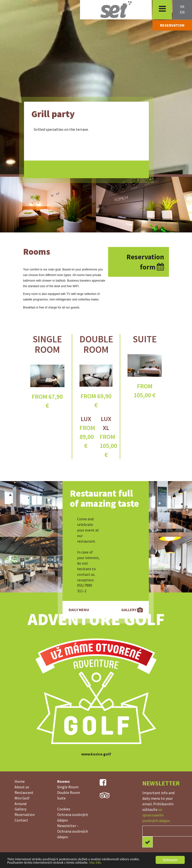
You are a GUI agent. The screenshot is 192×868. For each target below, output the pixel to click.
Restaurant (24, 792)
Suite (145, 339)
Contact (21, 820)
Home (20, 781)
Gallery (20, 809)
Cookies (64, 809)
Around (20, 804)
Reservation (25, 814)
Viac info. (96, 863)
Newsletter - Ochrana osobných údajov (73, 831)
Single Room (47, 344)
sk (182, 7)
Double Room (96, 344)
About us (22, 787)
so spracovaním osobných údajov (156, 815)
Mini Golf (22, 798)
